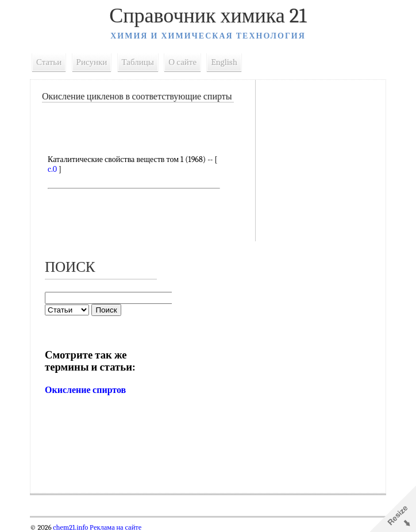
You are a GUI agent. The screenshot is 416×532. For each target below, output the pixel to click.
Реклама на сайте (115, 527)
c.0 (52, 169)
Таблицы (138, 62)
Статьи (49, 62)
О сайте (182, 62)
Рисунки (92, 62)
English (224, 62)
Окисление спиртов (85, 390)
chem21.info (70, 527)
